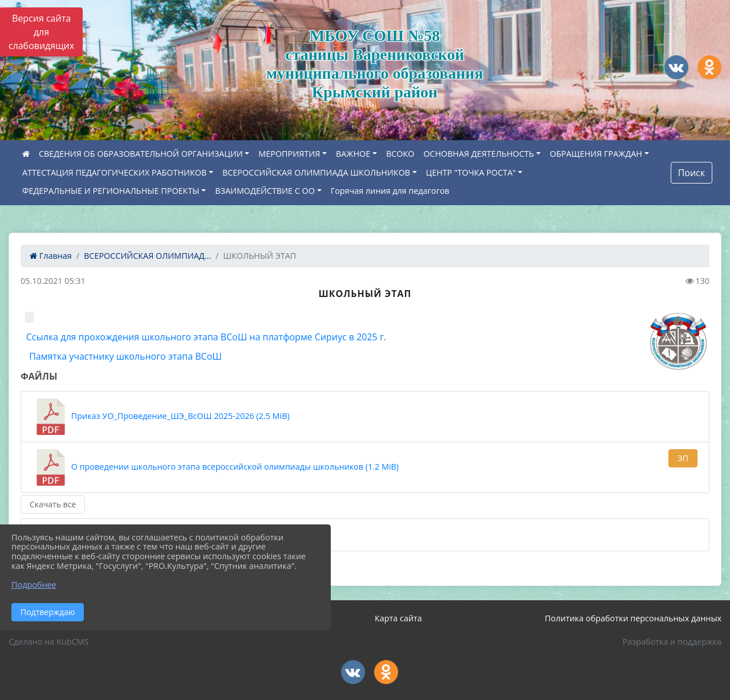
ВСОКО (400, 154)
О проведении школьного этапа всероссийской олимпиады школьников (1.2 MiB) (216, 467)
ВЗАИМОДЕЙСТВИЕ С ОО (265, 191)
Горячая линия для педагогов (390, 191)
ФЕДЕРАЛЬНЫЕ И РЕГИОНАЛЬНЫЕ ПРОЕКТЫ (111, 191)
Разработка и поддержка (672, 642)
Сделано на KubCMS (48, 642)
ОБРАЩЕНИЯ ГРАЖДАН (596, 154)
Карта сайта (398, 618)
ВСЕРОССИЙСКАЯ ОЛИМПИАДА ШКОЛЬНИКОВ (316, 172)
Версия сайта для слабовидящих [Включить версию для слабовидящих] (41, 32)
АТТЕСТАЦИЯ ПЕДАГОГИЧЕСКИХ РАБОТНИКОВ (114, 172)
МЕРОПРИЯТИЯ (289, 154)
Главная (51, 256)
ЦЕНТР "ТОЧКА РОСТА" (471, 172)
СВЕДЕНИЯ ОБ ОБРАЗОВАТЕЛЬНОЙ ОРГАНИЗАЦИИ (141, 154)
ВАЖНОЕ (353, 154)
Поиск (692, 173)
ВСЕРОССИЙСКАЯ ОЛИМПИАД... (147, 256)
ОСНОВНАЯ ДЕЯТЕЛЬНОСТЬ (478, 154)
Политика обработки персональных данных (633, 618)
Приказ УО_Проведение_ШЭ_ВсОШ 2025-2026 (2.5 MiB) (161, 417)
